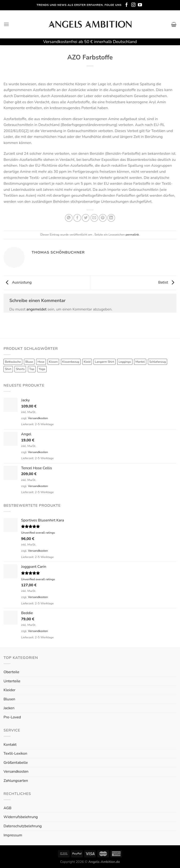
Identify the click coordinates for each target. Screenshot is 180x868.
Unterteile (12, 681)
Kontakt (10, 745)
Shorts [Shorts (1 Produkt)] (20, 369)
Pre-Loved (12, 717)
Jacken (9, 708)
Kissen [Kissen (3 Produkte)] (53, 362)
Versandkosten (38, 418)
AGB (7, 808)
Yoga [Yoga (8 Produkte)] (42, 369)
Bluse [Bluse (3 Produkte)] (29, 362)
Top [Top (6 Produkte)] (32, 369)
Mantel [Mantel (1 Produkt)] (140, 362)
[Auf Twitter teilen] (86, 218)
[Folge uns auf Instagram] (133, 5)
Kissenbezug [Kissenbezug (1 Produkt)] (71, 362)
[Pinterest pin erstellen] (103, 218)
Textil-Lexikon (15, 753)
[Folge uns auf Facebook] (127, 5)
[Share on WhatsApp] (69, 218)
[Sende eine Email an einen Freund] (94, 218)
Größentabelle (16, 763)
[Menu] (6, 24)
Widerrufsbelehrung (21, 817)
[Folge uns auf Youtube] (140, 5)
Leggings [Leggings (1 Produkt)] (125, 362)
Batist (167, 282)
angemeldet (37, 309)
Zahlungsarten (16, 781)
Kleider (9, 690)
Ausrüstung (18, 282)
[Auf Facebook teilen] (77, 218)
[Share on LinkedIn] (111, 218)
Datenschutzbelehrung (23, 826)
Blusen (9, 699)
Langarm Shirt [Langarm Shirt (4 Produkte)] (105, 362)
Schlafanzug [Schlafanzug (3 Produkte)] (158, 362)
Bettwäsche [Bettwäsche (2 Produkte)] (13, 362)
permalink (132, 235)
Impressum (13, 835)
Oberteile (11, 672)
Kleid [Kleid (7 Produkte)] (87, 362)
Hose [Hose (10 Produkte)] (41, 362)
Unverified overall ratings (38, 533)
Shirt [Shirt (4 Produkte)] (8, 369)
